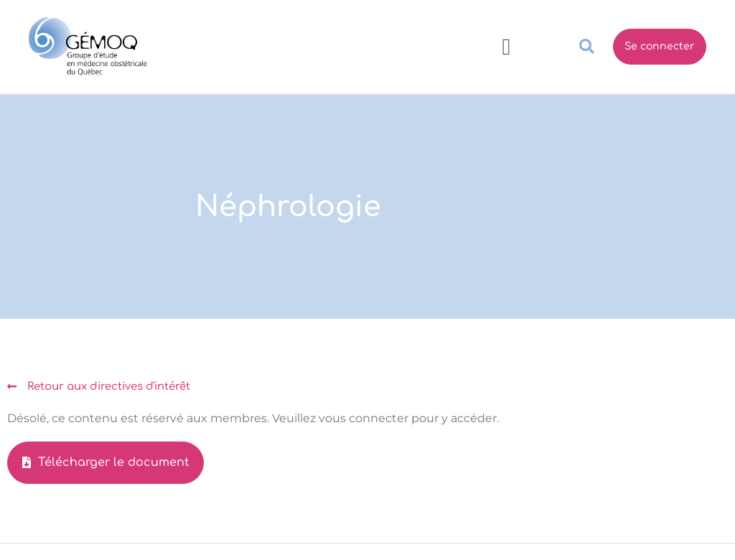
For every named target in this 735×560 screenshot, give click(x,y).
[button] (506, 47)
